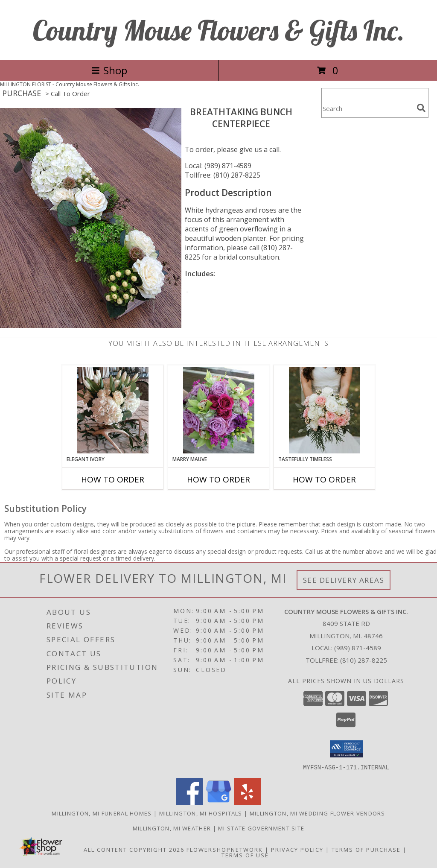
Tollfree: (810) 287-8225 (223, 175)
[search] (421, 108)
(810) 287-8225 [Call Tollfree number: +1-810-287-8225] (364, 660)
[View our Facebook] (189, 802)
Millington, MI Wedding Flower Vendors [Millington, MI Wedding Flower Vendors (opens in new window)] (318, 813)
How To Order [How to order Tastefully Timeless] (324, 479)
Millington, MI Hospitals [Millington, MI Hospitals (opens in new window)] (201, 813)
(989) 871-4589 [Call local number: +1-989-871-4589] (358, 648)
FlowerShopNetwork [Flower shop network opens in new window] (225, 849)
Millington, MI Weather (172, 828)
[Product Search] (367, 108)
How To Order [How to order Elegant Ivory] (113, 479)
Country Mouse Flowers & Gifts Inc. (219, 30)
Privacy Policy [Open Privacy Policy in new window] (297, 849)
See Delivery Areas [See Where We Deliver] (344, 580)
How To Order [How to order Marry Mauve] (218, 479)
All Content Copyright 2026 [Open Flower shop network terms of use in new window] (134, 849)
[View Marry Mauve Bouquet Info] (219, 410)
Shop (109, 70)
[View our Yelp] (248, 802)
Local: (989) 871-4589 (218, 166)
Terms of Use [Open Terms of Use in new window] (245, 855)
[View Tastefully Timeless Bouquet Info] (325, 410)
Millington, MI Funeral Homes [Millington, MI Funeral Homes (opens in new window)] (102, 813)
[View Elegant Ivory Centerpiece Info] (113, 410)
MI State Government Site (261, 828)
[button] (346, 749)
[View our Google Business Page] (218, 802)
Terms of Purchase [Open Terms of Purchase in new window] (366, 849)
